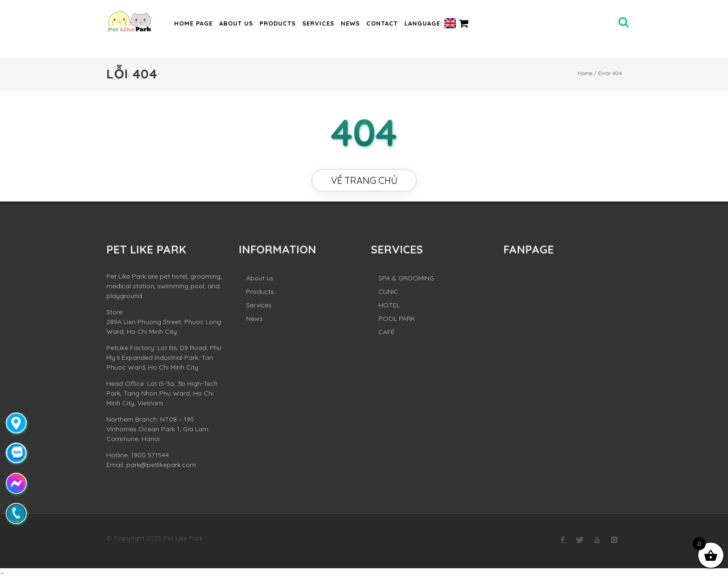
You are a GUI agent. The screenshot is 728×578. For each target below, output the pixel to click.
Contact (382, 23)
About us (236, 23)
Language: (430, 23)
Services (318, 23)
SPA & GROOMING (406, 278)
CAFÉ (387, 332)
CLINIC (388, 292)
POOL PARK (397, 318)
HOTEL (389, 305)
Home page (193, 23)
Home (585, 73)
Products (278, 23)
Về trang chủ (364, 180)
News (350, 23)
